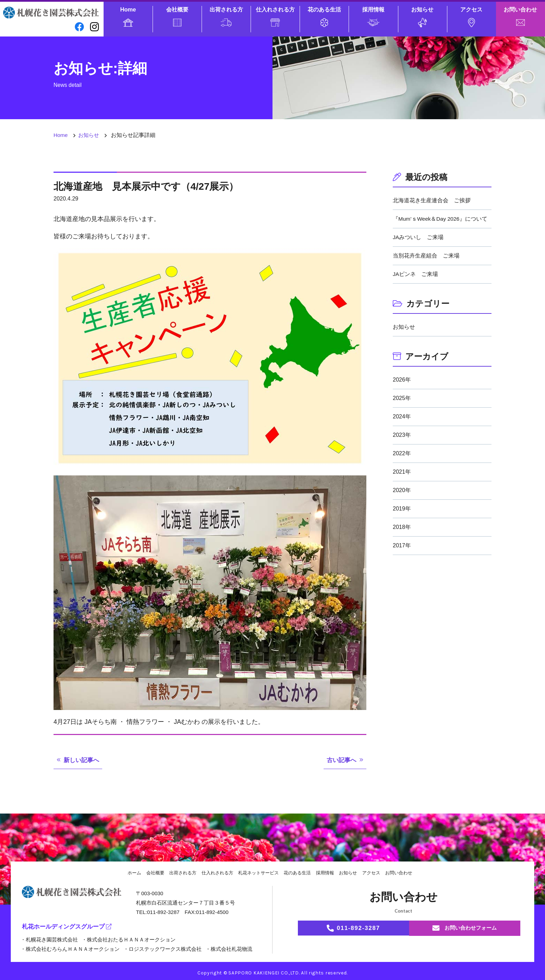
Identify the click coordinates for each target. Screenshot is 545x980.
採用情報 (373, 16)
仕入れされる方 (275, 16)
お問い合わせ (520, 16)
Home (128, 17)
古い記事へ (341, 760)
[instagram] (94, 27)
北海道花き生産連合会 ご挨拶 (432, 200)
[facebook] (78, 27)
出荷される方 (226, 16)
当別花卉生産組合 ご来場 (426, 256)
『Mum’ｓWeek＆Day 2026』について (441, 219)
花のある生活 (324, 17)
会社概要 (177, 16)
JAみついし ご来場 (418, 237)
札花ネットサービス (258, 873)
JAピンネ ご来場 (416, 274)
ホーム (126, 873)
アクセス (471, 17)
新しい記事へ (82, 760)
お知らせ (422, 17)
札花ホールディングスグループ (70, 928)
